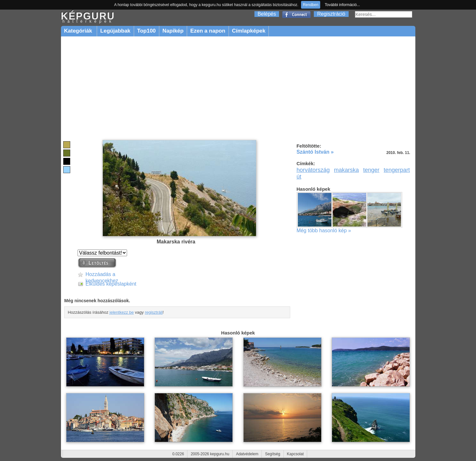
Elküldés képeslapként (111, 284)
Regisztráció (331, 14)
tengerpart (397, 170)
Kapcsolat (295, 454)
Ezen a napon (208, 31)
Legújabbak (115, 31)
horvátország (313, 170)
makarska (346, 170)
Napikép (173, 31)
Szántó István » (315, 152)
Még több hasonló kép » (324, 230)
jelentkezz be (122, 312)
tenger (371, 170)
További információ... (342, 5)
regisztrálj (154, 312)
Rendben (311, 5)
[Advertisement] (238, 88)
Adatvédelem (247, 454)
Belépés (267, 14)
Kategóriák (79, 31)
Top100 (147, 31)
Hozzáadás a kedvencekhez (102, 275)
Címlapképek (249, 31)
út (299, 177)
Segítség (272, 454)
